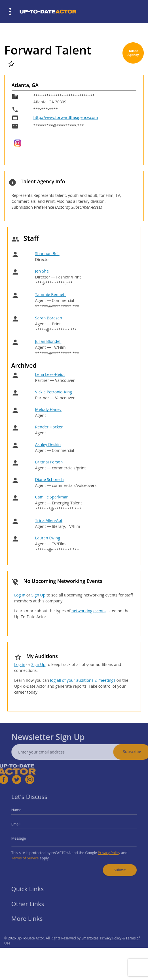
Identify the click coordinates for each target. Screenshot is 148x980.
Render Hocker (49, 427)
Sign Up (39, 595)
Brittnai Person (49, 462)
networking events (88, 611)
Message (25, 838)
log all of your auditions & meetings (83, 680)
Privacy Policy (105, 851)
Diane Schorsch (49, 479)
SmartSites (90, 946)
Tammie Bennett (50, 294)
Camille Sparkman (52, 497)
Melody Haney (48, 409)
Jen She (42, 271)
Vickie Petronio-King (54, 392)
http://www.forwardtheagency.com (66, 117)
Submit (114, 865)
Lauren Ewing (48, 538)
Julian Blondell (48, 341)
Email (23, 825)
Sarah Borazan (49, 318)
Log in (20, 595)
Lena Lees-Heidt (50, 374)
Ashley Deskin (48, 444)
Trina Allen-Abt (49, 520)
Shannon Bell (47, 253)
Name (23, 813)
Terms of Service (31, 855)
